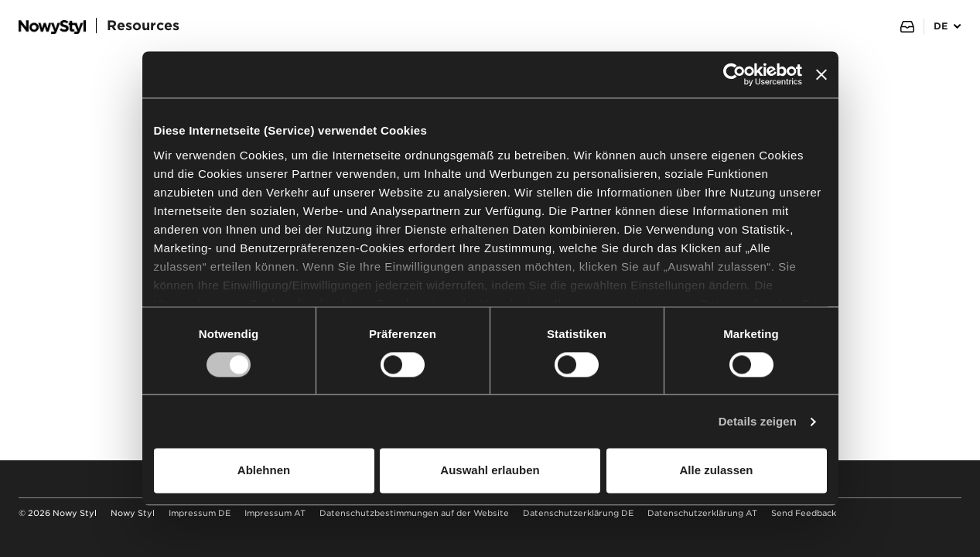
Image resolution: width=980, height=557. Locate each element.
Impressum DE (200, 513)
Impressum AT (275, 513)
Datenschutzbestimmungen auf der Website (414, 513)
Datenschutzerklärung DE (578, 513)
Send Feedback (804, 513)
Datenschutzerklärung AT (702, 513)
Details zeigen (758, 421)
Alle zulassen (716, 471)
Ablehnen (264, 471)
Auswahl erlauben (490, 471)
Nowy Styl (133, 513)
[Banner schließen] (821, 74)
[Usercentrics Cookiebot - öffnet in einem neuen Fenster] (734, 74)
